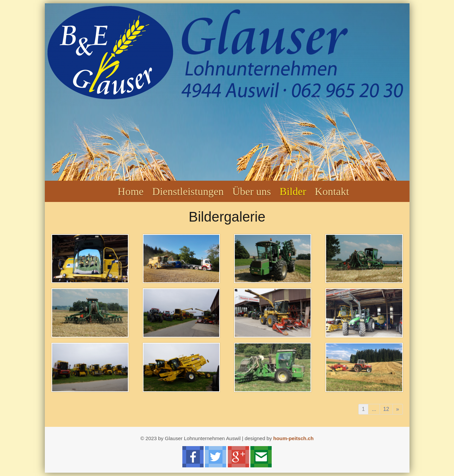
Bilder (293, 191)
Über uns (251, 191)
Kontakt (332, 191)
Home (131, 191)
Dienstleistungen (188, 191)
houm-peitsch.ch (294, 438)
